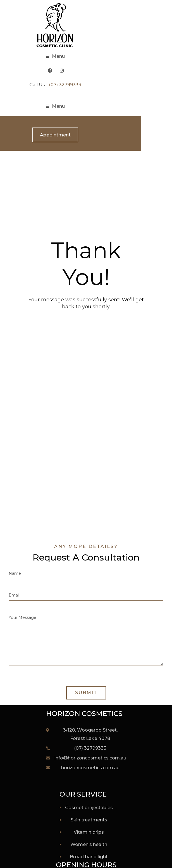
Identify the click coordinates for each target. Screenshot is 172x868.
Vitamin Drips (89, 832)
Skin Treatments (89, 820)
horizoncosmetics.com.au (90, 768)
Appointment (86, 135)
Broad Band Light (89, 857)
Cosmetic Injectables (89, 808)
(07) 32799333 (96, 85)
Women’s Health (89, 844)
